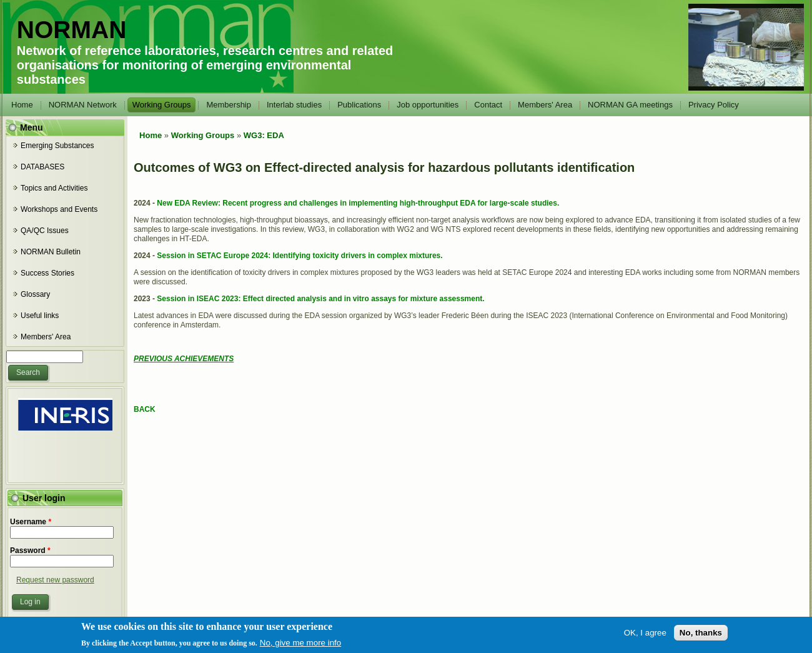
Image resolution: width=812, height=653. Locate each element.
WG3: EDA (264, 135)
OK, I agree (645, 637)
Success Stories (47, 273)
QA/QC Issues (45, 231)
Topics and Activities (54, 188)
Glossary (35, 294)
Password (30, 551)
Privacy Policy (714, 105)
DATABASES (42, 167)
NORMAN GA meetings (630, 105)
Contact (488, 105)
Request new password (55, 580)
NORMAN (72, 30)
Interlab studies (294, 105)
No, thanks (701, 637)
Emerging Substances (57, 146)
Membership (229, 105)
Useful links (40, 316)
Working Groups (162, 105)
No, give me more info (300, 647)
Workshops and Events (59, 209)
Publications (359, 105)
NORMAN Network (83, 105)
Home (22, 105)
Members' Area (545, 105)
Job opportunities (428, 105)
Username (31, 522)
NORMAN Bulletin (51, 252)
